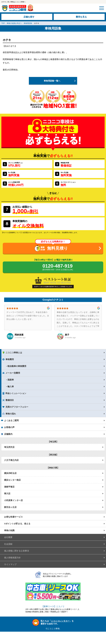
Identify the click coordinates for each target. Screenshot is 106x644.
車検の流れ (11, 414)
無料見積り (57, 248)
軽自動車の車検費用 (17, 366)
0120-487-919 (58, 267)
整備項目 (10, 400)
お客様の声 (9, 427)
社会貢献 (8, 544)
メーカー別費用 (13, 373)
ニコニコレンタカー (60, 621)
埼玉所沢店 (9, 447)
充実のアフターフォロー (17, 407)
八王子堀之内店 (11, 460)
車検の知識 (9, 530)
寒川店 (7, 494)
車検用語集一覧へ (52, 81)
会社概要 (8, 537)
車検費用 (10, 359)
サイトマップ (10, 564)
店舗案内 (8, 434)
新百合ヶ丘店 (10, 507)
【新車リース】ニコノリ (53, 606)
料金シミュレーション (16, 393)
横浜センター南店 (12, 480)
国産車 (11, 380)
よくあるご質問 (11, 420)
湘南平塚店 (9, 487)
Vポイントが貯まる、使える (17, 524)
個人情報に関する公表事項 (17, 551)
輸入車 (11, 386)
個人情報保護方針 (12, 558)
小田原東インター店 (13, 500)
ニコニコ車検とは (14, 353)
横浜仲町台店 (10, 473)
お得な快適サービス (13, 517)
